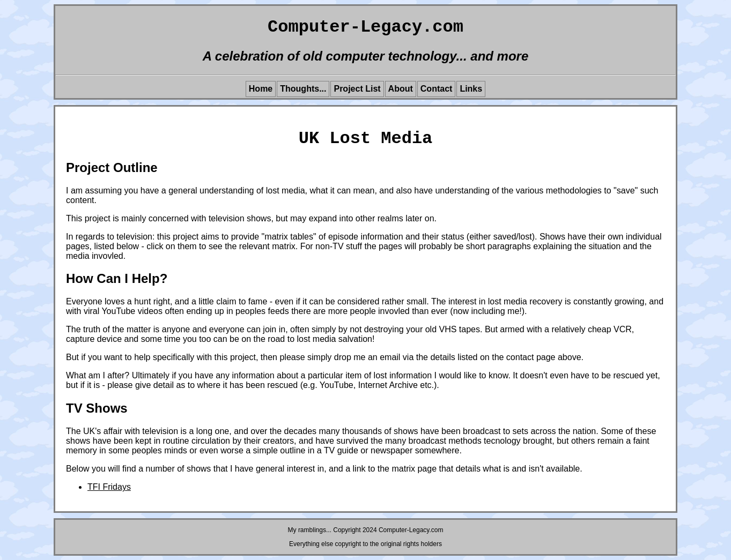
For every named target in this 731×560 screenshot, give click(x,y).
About (401, 89)
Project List (357, 89)
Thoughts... (303, 89)
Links (471, 89)
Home (261, 89)
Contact (437, 89)
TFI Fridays (109, 487)
